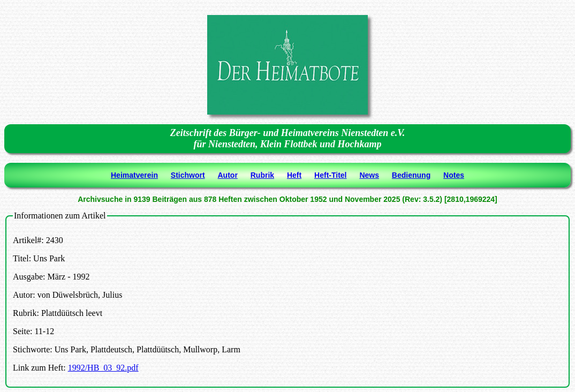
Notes (454, 175)
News (369, 175)
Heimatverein (134, 175)
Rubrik (262, 175)
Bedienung (411, 175)
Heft (294, 175)
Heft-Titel (330, 175)
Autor (228, 175)
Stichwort (188, 175)
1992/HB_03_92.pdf (103, 368)
